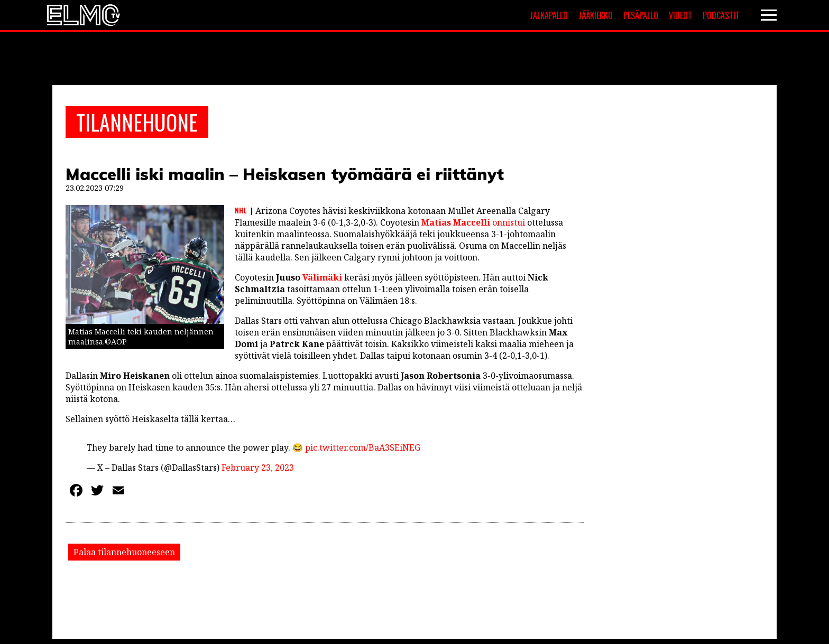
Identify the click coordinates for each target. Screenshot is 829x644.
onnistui (472, 222)
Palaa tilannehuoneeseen (124, 552)
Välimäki (322, 277)
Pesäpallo (641, 15)
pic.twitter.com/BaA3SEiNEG (363, 447)
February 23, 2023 (258, 468)
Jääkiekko (596, 15)
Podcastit (721, 15)
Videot (680, 15)
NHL (241, 210)
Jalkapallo (549, 15)
